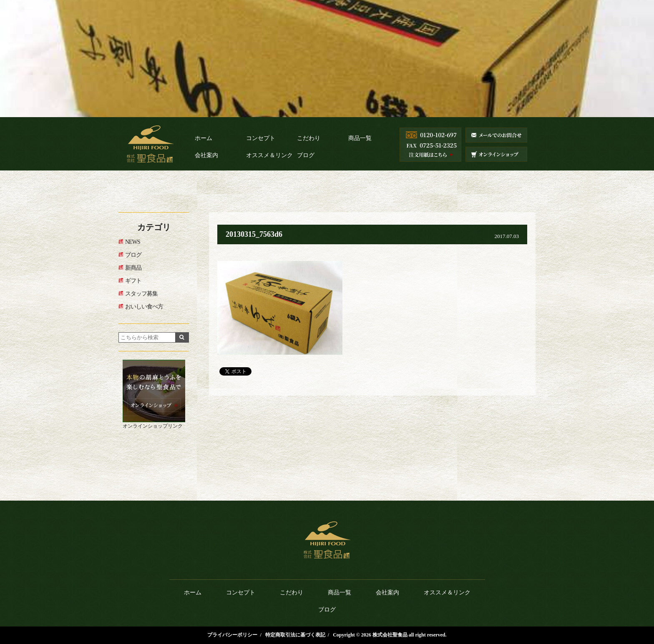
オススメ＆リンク (269, 155)
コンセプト (261, 138)
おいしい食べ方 (144, 307)
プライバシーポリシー (232, 635)
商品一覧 (360, 138)
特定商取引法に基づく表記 (295, 635)
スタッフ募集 (141, 294)
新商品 (133, 268)
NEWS (133, 242)
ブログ (306, 155)
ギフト (133, 281)
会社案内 (206, 155)
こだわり (309, 138)
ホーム (204, 138)
